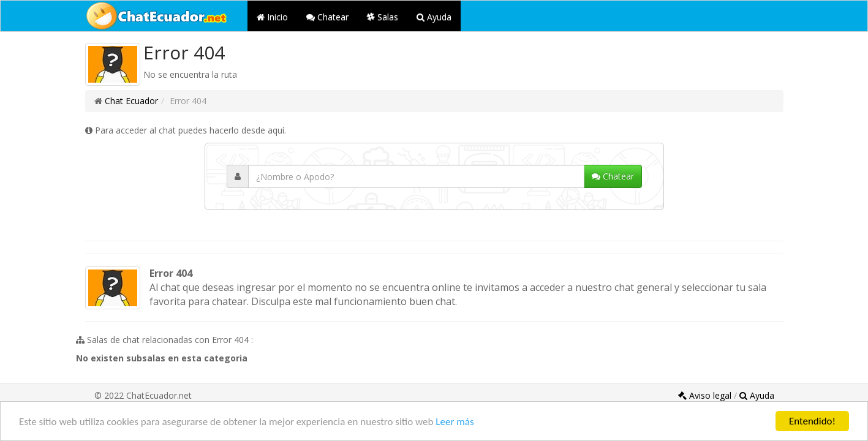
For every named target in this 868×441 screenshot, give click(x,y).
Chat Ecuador (131, 101)
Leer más (455, 422)
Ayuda (434, 17)
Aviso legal (706, 395)
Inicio (272, 17)
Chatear (327, 17)
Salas (383, 17)
